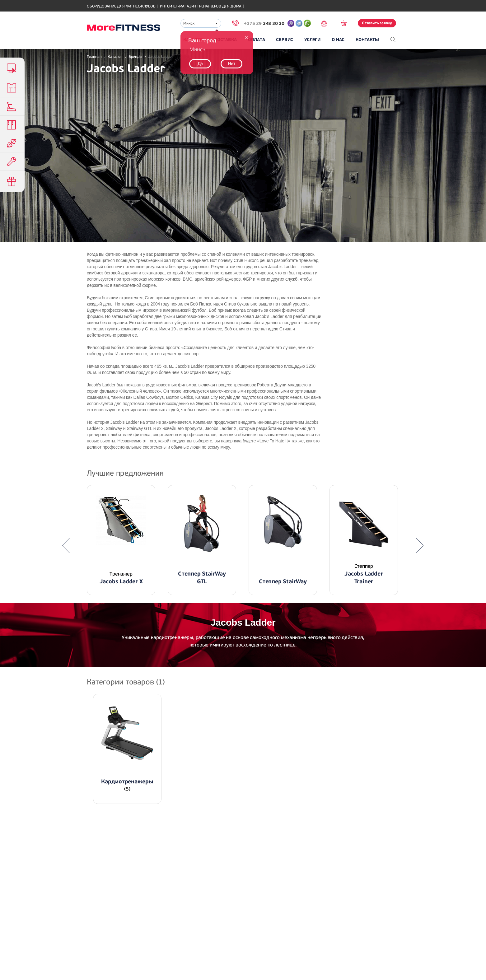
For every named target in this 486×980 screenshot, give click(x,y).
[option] (121, 540)
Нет (232, 64)
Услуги (312, 40)
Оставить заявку (377, 23)
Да (200, 64)
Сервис (285, 40)
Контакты (367, 40)
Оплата (257, 40)
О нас (338, 40)
